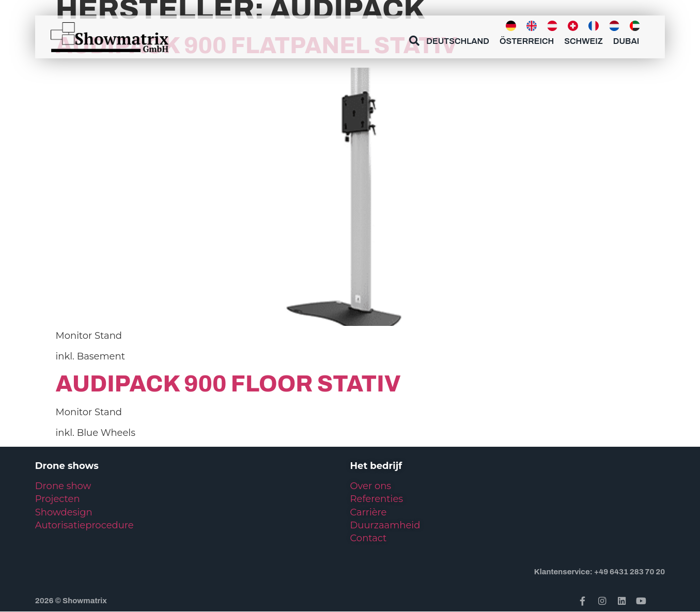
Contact (369, 538)
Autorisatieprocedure (84, 525)
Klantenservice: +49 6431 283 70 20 (600, 572)
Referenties (377, 499)
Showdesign (64, 512)
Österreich (527, 41)
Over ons (371, 486)
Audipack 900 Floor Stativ (228, 384)
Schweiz (584, 41)
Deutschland (458, 41)
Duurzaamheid (385, 525)
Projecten (58, 499)
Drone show (63, 486)
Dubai (626, 41)
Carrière (369, 512)
